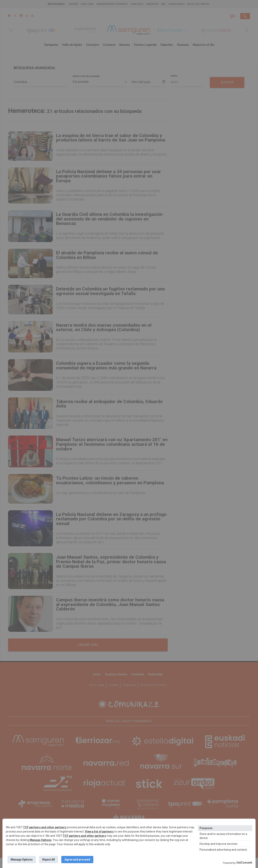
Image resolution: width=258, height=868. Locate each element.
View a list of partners (99, 832)
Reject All (49, 860)
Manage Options (41, 840)
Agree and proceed (77, 860)
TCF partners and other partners (45, 827)
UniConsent (244, 863)
